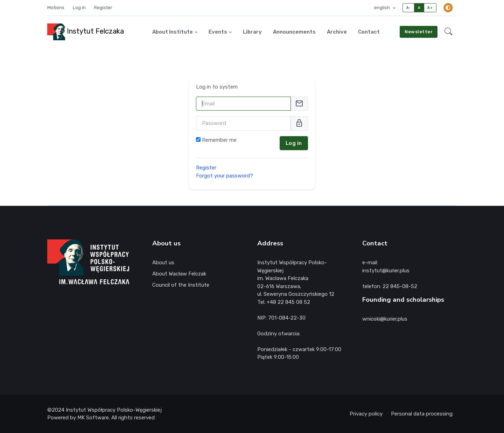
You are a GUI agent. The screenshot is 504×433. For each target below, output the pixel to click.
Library (252, 32)
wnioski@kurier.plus (385, 319)
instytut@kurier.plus (386, 271)
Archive (337, 32)
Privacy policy (366, 414)
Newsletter (419, 32)
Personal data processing (422, 414)
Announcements (294, 32)
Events (218, 32)
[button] (449, 32)
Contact (369, 32)
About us (163, 263)
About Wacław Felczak (179, 274)
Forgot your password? (225, 175)
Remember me (219, 140)
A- (409, 8)
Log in (79, 8)
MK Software (93, 418)
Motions (56, 8)
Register (103, 8)
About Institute (173, 32)
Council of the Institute (181, 285)
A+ (430, 8)
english (383, 8)
